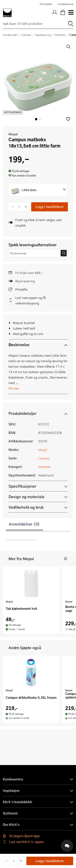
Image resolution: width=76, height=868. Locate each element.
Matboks (60, 35)
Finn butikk (46, 4)
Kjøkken (26, 35)
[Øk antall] (26, 207)
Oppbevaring (43, 35)
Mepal (13, 134)
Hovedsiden (10, 35)
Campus (44, 458)
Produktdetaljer (22, 413)
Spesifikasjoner (22, 486)
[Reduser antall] (12, 207)
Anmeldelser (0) (24, 524)
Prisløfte (21, 289)
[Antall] (19, 207)
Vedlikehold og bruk (26, 507)
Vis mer (14, 388)
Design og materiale (26, 497)
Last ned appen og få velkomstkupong (31, 300)
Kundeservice (65, 4)
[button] (68, 119)
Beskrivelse (19, 345)
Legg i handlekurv (50, 207)
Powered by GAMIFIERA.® (21, 540)
